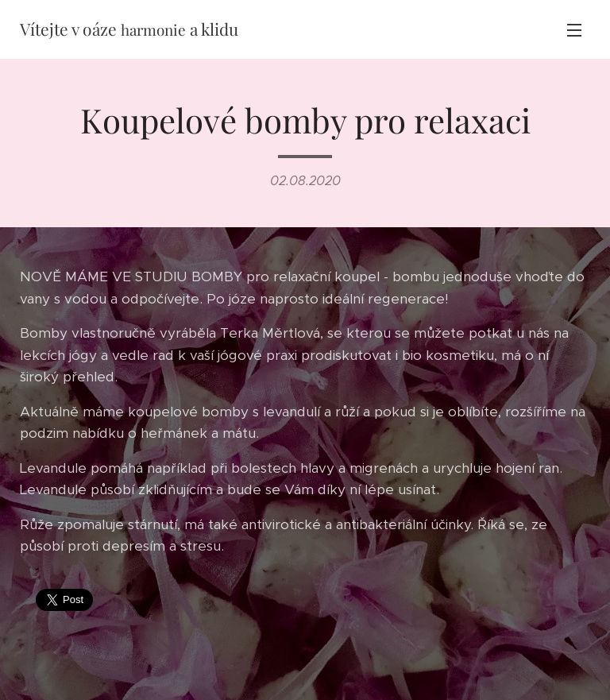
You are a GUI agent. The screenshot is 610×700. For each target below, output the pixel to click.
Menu (574, 30)
